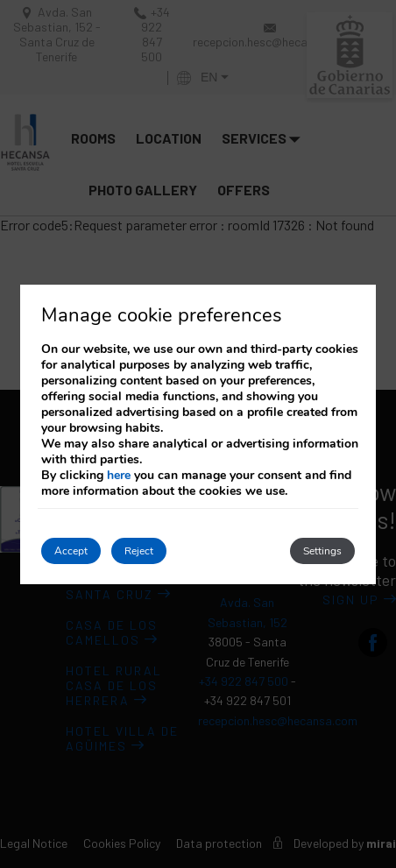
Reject (139, 551)
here (119, 475)
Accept (71, 551)
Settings (322, 551)
